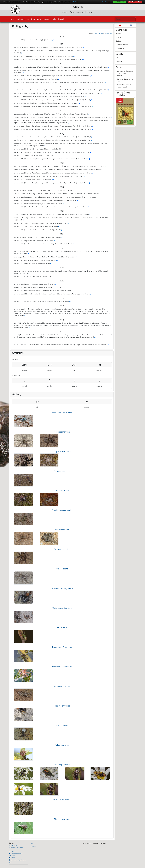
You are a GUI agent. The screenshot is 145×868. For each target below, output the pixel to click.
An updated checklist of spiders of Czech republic (125, 73)
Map (32, 844)
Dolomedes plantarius (62, 667)
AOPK (11, 862)
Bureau (120, 58)
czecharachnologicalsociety (18, 860)
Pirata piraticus (62, 725)
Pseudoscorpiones (122, 45)
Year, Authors (99, 33)
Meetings (46, 19)
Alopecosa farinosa (62, 432)
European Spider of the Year (125, 80)
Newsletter (31, 19)
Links (39, 19)
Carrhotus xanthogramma (62, 588)
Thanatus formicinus (62, 800)
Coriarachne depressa (62, 608)
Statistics (33, 846)
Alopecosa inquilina (62, 451)
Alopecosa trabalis (62, 491)
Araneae (119, 34)
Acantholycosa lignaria (62, 412)
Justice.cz (12, 851)
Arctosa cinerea (62, 530)
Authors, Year (108, 33)
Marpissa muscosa (62, 686)
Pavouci (13, 858)
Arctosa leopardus (62, 549)
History (120, 62)
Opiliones (119, 41)
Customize (106, 2)
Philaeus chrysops (62, 706)
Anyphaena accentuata (62, 510)
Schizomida (120, 48)
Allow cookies (120, 2)
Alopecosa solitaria (62, 471)
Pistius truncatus (62, 745)
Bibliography (21, 19)
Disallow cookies (135, 2)
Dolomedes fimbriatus (62, 647)
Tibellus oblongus (62, 819)
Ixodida (118, 37)
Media (54, 19)
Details (76, 2)
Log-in (62, 19)
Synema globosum (62, 765)
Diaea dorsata (62, 628)
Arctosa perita (62, 569)
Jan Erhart (79, 7)
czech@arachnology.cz (17, 848)
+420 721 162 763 (15, 845)
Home (12, 19)
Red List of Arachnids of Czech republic (125, 86)
